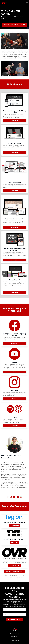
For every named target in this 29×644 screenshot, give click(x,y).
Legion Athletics (14, 526)
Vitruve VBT (14, 542)
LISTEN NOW (14, 419)
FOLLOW (14, 392)
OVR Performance (15, 565)
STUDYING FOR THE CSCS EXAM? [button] (15, 25)
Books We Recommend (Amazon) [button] (15, 571)
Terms (12, 634)
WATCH (14, 365)
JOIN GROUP (14, 337)
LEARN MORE (15, 114)
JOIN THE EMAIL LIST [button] (14, 620)
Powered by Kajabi (14, 640)
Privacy (17, 634)
